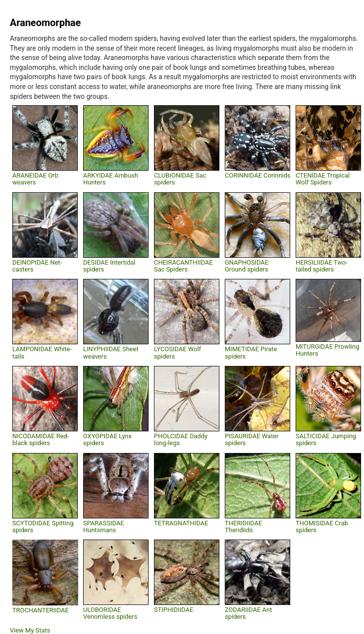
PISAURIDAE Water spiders (252, 439)
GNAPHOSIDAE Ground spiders (247, 266)
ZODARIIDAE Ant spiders (248, 613)
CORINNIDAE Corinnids (258, 175)
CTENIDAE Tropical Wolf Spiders (323, 179)
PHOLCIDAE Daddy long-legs (181, 439)
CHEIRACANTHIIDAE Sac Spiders (183, 266)
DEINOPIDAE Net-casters (37, 266)
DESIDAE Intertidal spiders (109, 266)
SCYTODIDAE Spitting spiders (43, 527)
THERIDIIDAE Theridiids (243, 527)
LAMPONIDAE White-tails (42, 352)
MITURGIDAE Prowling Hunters (327, 350)
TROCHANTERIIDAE (41, 610)
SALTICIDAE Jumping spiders (326, 439)
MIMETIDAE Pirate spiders (251, 352)
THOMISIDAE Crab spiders (322, 527)
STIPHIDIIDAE (174, 610)
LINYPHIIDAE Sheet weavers (111, 352)
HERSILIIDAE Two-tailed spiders (321, 266)
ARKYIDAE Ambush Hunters (111, 179)
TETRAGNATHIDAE (181, 523)
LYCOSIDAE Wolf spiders (178, 352)
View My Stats (30, 630)
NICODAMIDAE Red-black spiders (41, 439)
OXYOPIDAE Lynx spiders (107, 439)
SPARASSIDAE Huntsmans (104, 527)
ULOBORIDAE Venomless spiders (110, 613)
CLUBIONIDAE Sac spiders (180, 179)
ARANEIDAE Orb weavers (35, 179)
